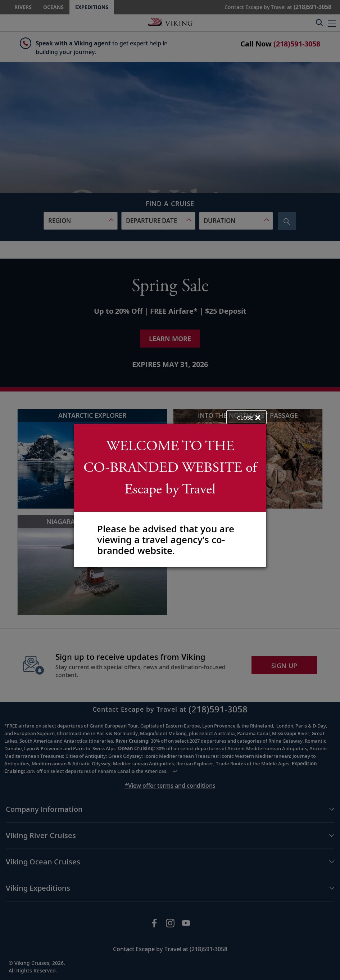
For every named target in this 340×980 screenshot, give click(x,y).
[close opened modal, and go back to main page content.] (246, 417)
